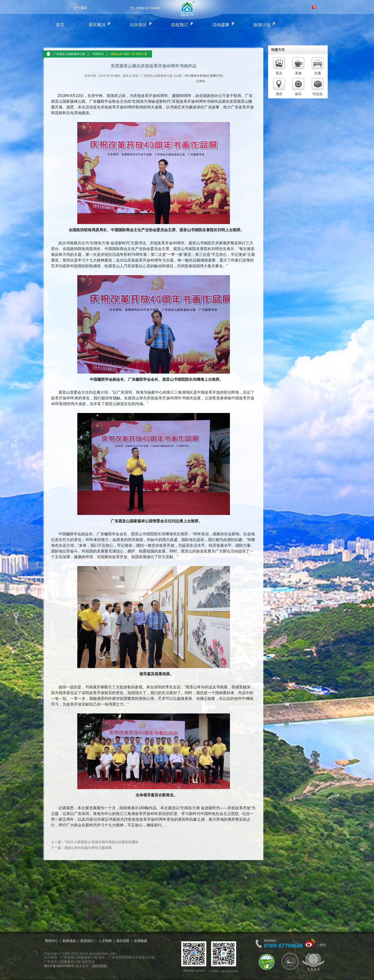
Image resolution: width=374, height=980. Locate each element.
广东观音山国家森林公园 (69, 54)
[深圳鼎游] (100, 966)
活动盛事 (221, 25)
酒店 (279, 94)
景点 (279, 73)
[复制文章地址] (200, 76)
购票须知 (69, 941)
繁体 (314, 7)
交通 (318, 73)
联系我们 (87, 941)
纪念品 (318, 94)
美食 (298, 73)
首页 (60, 25)
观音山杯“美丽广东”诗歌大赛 (129, 54)
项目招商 (123, 941)
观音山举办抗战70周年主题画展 (88, 848)
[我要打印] (216, 76)
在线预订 (180, 25)
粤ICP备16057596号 (59, 966)
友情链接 (140, 941)
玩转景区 (138, 25)
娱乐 (298, 94)
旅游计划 (262, 25)
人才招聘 (105, 941)
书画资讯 (98, 54)
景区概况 (97, 25)
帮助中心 (52, 941)
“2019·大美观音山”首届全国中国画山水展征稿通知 (101, 842)
